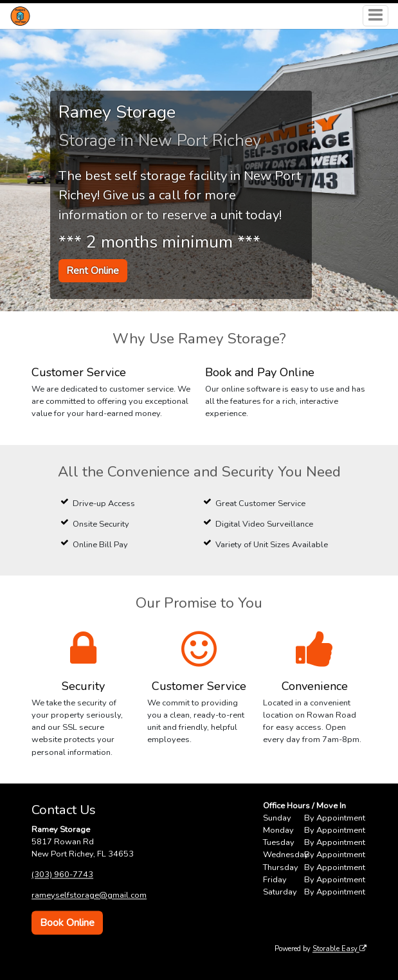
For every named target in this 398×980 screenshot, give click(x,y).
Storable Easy (339, 949)
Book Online (67, 923)
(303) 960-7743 (62, 875)
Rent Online (93, 271)
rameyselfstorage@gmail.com (89, 895)
